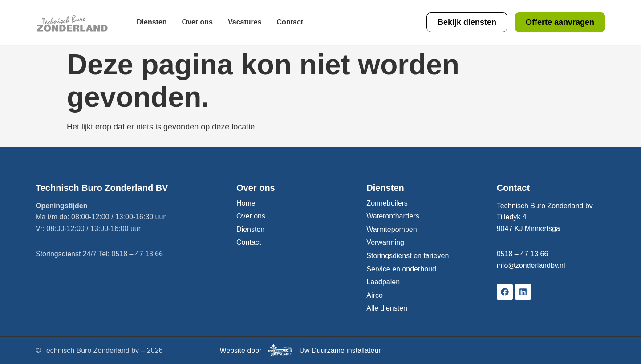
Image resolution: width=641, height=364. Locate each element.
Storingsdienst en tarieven (408, 256)
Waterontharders (393, 216)
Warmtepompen (391, 229)
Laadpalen (383, 282)
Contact (290, 22)
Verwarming (385, 242)
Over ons (197, 22)
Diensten (152, 22)
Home (246, 203)
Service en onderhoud (401, 269)
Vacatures (245, 22)
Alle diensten (387, 308)
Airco (374, 295)
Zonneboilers (387, 203)
